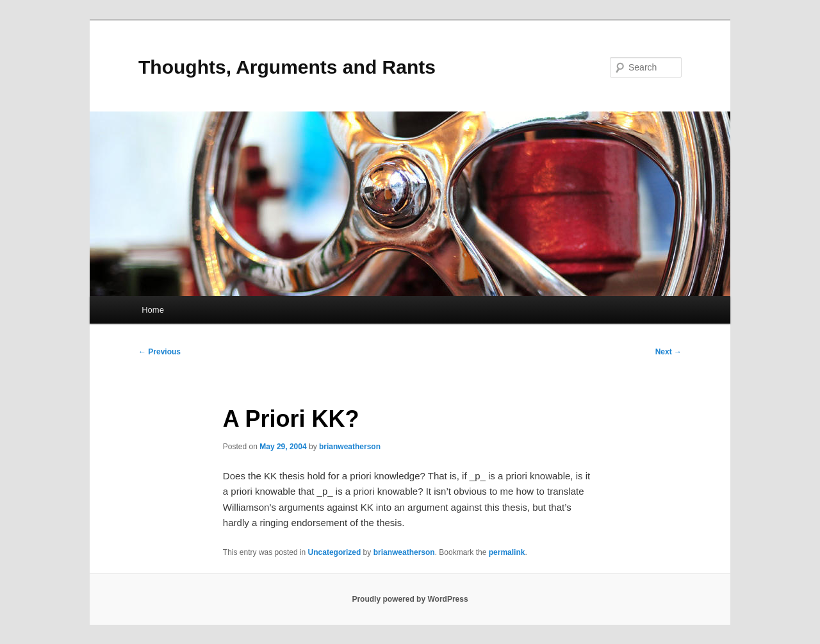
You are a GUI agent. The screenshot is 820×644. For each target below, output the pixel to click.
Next (668, 352)
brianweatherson (350, 447)
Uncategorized (335, 552)
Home (153, 310)
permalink (507, 552)
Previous (160, 352)
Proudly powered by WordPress (410, 599)
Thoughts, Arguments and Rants (287, 67)
